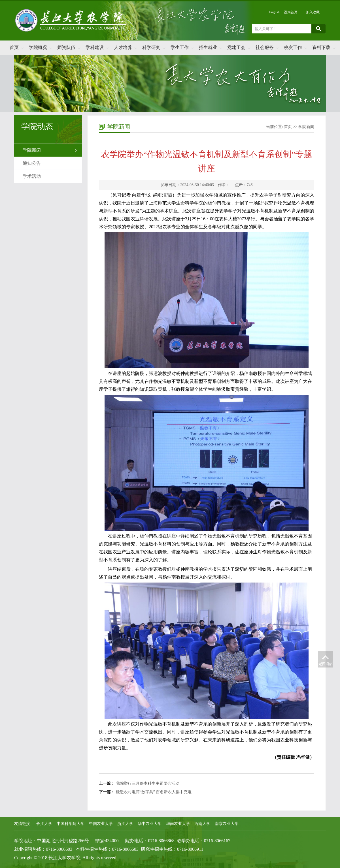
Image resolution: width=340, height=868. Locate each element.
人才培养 (123, 47)
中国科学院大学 (71, 824)
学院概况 (38, 47)
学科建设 (95, 47)
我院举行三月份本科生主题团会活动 (148, 783)
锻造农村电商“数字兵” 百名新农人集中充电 (154, 792)
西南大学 (202, 824)
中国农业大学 (101, 824)
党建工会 (236, 47)
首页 (14, 47)
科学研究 (151, 47)
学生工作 (180, 47)
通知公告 (32, 163)
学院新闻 (32, 150)
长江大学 (44, 824)
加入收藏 (313, 12)
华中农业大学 (150, 824)
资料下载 (321, 47)
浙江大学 (125, 824)
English (274, 12)
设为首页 (291, 12)
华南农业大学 (178, 824)
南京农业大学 (227, 824)
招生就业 (208, 47)
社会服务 (265, 47)
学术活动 (32, 176)
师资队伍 (66, 47)
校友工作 (293, 47)
